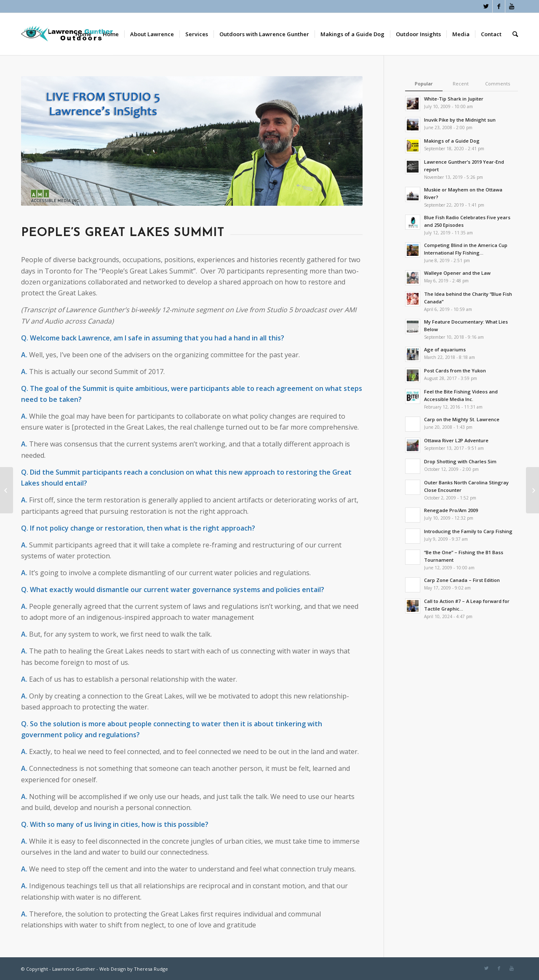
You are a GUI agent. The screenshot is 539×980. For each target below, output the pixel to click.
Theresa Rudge (151, 969)
